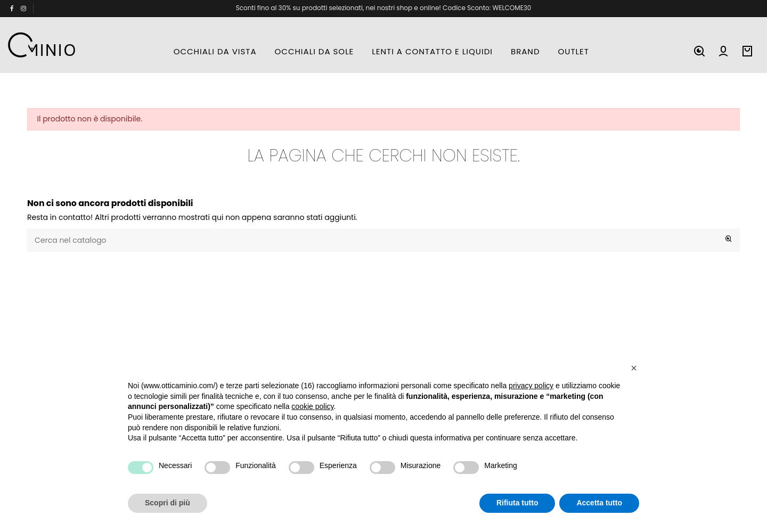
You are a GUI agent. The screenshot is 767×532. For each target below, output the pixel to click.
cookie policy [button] (312, 406)
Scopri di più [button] (168, 503)
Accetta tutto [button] (599, 503)
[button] (634, 368)
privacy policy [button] (531, 386)
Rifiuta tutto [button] (517, 503)
